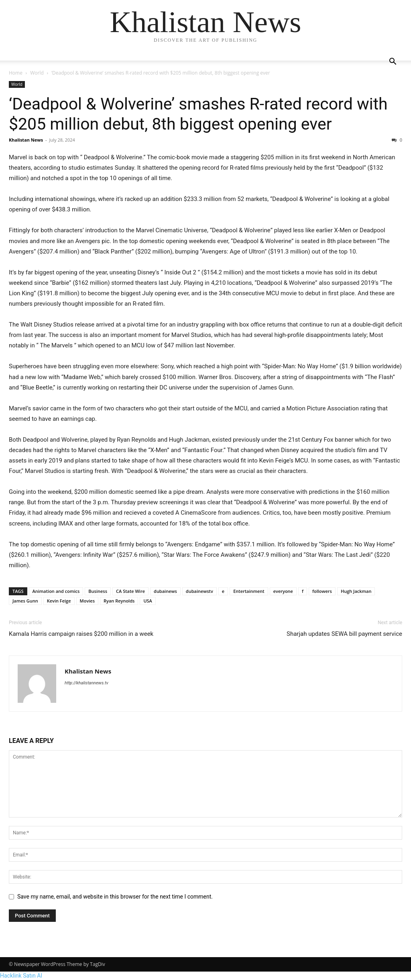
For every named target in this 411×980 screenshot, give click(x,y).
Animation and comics (56, 591)
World (37, 73)
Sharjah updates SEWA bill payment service (344, 634)
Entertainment (249, 591)
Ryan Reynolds (119, 601)
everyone (283, 591)
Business (98, 591)
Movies (87, 601)
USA (148, 601)
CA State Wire (130, 591)
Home (16, 73)
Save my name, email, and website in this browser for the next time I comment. (115, 897)
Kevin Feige (59, 601)
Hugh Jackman (356, 591)
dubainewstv (199, 591)
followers (322, 591)
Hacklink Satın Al (21, 976)
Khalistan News (26, 140)
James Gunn (25, 601)
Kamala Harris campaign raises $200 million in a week (81, 634)
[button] (393, 62)
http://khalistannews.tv (86, 683)
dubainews (165, 591)
